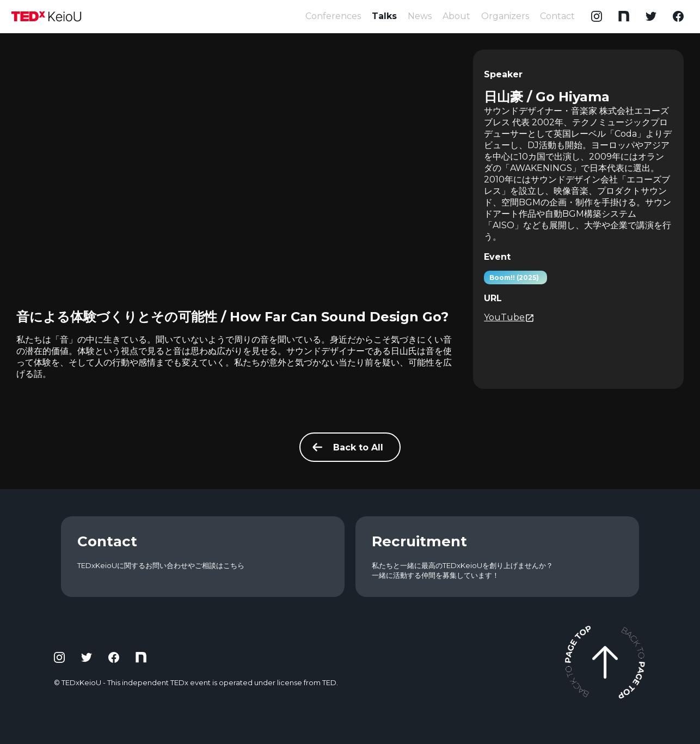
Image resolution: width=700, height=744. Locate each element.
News (420, 16)
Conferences (333, 16)
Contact (557, 16)
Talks (384, 16)
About (456, 16)
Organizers (505, 16)
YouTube (509, 317)
